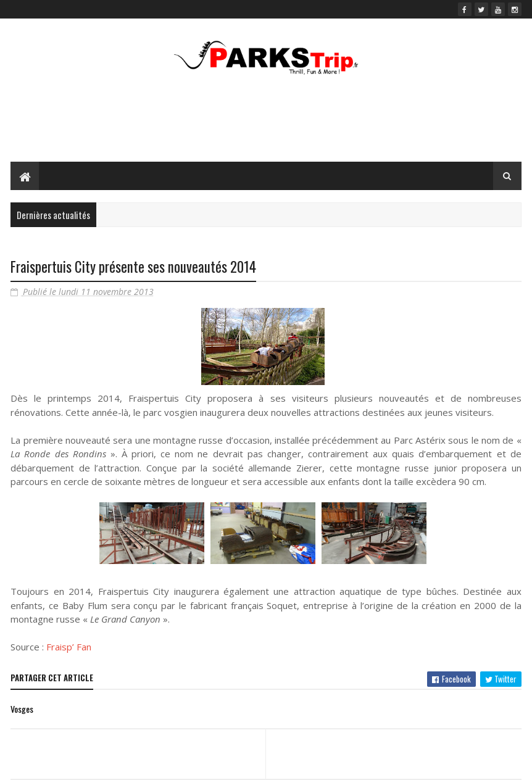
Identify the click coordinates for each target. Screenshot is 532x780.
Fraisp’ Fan (69, 647)
